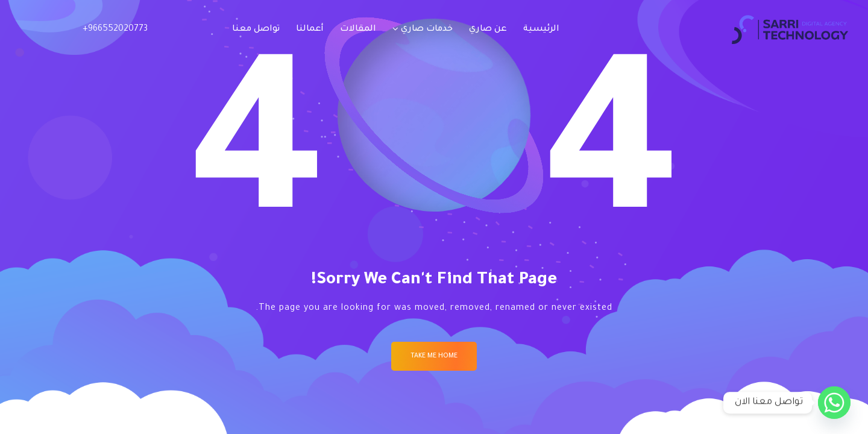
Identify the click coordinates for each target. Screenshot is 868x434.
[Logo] (790, 30)
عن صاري (488, 30)
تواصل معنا (256, 30)
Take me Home (434, 356)
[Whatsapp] (834, 403)
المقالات (358, 30)
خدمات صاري (427, 30)
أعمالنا (310, 30)
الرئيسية (541, 30)
